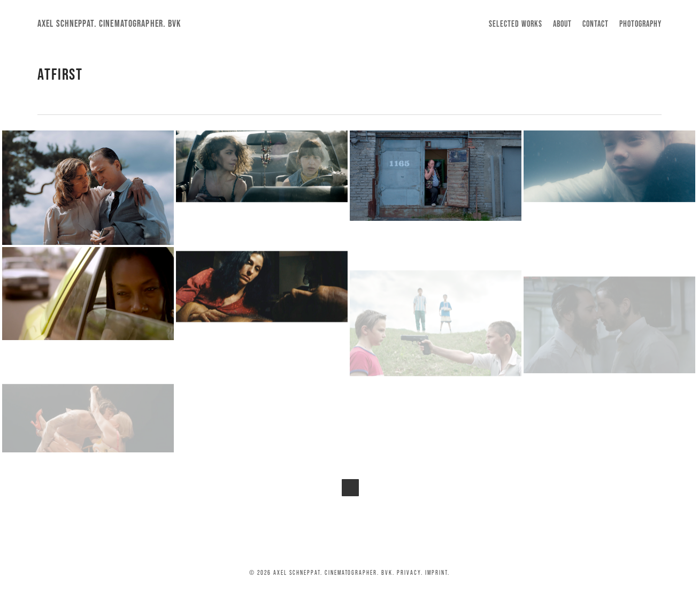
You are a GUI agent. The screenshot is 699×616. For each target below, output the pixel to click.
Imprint (436, 572)
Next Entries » (350, 488)
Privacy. (410, 572)
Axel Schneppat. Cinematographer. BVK (109, 24)
